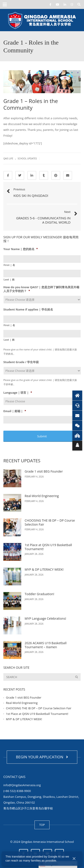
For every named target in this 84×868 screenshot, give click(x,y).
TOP (42, 825)
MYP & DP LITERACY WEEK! (44, 569)
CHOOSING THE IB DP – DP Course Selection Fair (50, 522)
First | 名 (9, 265)
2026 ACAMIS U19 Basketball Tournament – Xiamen (46, 645)
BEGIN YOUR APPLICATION (42, 757)
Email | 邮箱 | (15, 411)
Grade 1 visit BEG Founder (44, 471)
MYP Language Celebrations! (46, 618)
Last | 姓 (9, 280)
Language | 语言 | (18, 393)
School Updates (27, 158)
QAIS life (8, 158)
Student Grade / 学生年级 (21, 362)
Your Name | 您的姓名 (21, 249)
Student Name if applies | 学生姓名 (28, 310)
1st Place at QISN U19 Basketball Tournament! (48, 547)
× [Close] (74, 859)
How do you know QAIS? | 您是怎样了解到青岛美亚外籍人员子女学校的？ (41, 289)
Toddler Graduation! (40, 594)
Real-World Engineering (42, 496)
